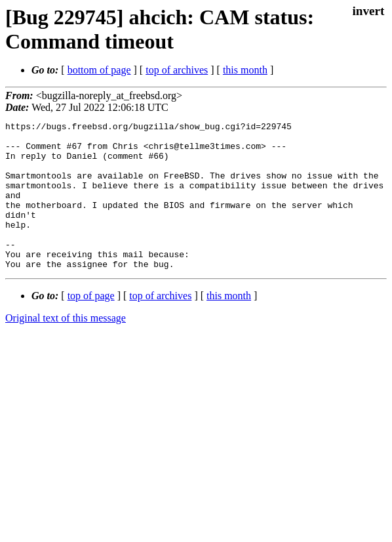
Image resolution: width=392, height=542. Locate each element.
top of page (91, 325)
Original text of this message (66, 347)
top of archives (177, 70)
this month (245, 70)
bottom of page (99, 70)
